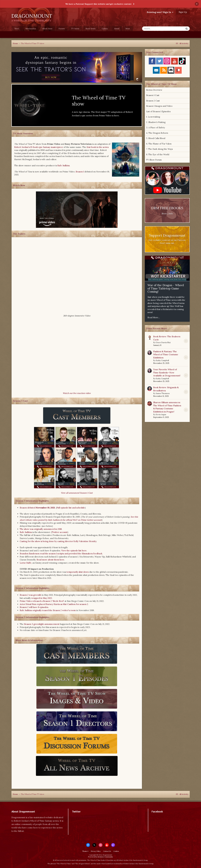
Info (171, 214)
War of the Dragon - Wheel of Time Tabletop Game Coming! (166, 288)
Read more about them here (50, 560)
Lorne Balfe (26, 563)
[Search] (156, 29)
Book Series (91, 29)
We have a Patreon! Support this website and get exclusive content (98, 4)
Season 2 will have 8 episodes (34, 607)
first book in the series (98, 147)
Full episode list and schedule (71, 508)
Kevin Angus (161, 415)
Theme (85, 851)
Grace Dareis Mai (163, 343)
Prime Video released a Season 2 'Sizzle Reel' (42, 601)
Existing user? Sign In (160, 12)
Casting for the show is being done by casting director (47, 541)
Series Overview (154, 90)
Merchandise (31, 29)
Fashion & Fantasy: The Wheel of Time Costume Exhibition (166, 354)
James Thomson (163, 393)
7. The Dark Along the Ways (159, 149)
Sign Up (183, 12)
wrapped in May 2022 (42, 598)
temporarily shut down (78, 572)
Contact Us (107, 851)
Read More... (154, 317)
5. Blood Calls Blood (156, 138)
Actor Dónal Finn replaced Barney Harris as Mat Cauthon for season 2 (54, 604)
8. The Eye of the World (158, 154)
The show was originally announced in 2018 (41, 529)
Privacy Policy (96, 851)
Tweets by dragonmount (84, 816)
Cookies (116, 851)
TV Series (75, 29)
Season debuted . (38, 508)
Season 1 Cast (153, 95)
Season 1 (80, 172)
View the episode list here (74, 551)
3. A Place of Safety (156, 128)
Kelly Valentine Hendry (85, 541)
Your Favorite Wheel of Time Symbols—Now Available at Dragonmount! (167, 372)
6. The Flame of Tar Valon (159, 144)
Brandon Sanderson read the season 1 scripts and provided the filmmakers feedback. (61, 554)
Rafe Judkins (63, 165)
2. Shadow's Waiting (156, 122)
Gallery (105, 29)
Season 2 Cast (153, 101)
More (128, 29)
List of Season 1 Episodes (158, 111)
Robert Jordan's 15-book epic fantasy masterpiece (39, 147)
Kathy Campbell (162, 360)
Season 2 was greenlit (30, 595)
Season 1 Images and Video (159, 106)
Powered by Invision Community (101, 857)
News (17, 29)
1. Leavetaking (153, 117)
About (117, 29)
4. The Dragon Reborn (157, 133)
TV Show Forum (154, 160)
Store (164, 214)
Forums (62, 29)
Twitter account (60, 532)
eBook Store (47, 29)
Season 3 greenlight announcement (42, 624)
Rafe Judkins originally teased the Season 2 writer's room (48, 610)
